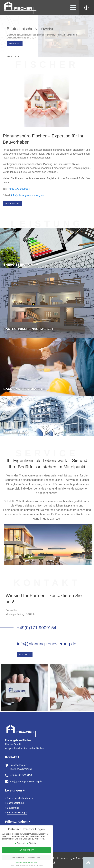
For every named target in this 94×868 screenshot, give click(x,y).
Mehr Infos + (15, 44)
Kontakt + (25, 655)
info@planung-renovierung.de (28, 195)
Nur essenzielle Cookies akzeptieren (26, 861)
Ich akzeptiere (26, 854)
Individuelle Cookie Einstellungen (26, 866)
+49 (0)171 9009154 (19, 189)
